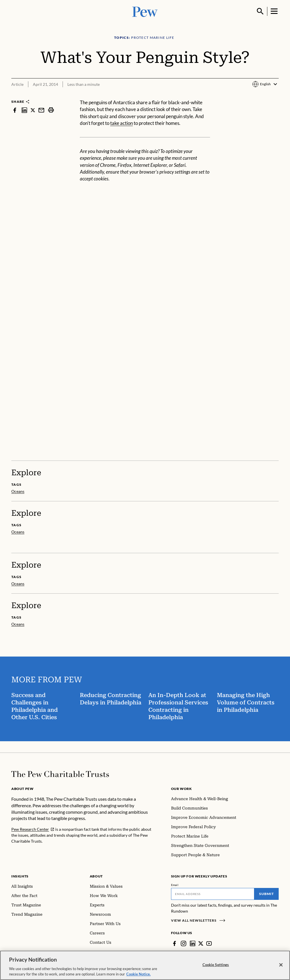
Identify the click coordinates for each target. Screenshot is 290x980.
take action (121, 123)
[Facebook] (174, 943)
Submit (266, 894)
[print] (51, 110)
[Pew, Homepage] (145, 11)
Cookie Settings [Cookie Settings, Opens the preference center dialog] (216, 965)
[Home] (60, 774)
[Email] (213, 894)
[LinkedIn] (193, 943)
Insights (20, 876)
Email (175, 885)
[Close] (281, 965)
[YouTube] (209, 943)
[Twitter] (201, 943)
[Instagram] (184, 943)
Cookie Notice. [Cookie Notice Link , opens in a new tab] (138, 974)
